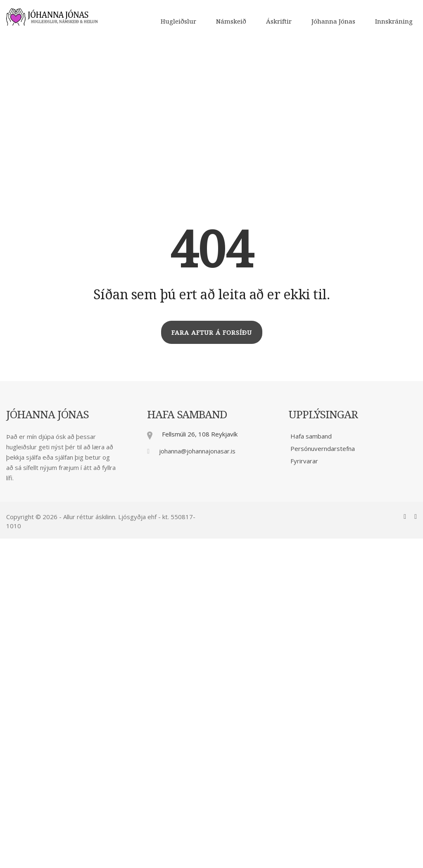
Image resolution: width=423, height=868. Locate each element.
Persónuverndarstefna (323, 448)
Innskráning (394, 21)
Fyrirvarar (304, 461)
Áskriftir (279, 21)
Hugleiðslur (178, 21)
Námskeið (231, 21)
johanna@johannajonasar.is (197, 451)
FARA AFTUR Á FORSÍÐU (212, 332)
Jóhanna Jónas (333, 21)
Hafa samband (311, 436)
